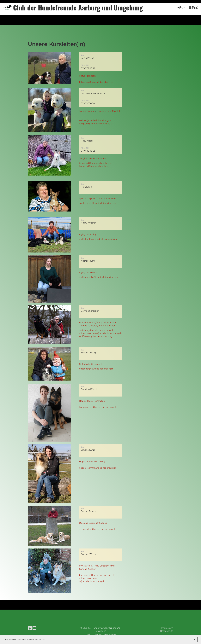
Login (181, 7)
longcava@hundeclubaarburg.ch (96, 124)
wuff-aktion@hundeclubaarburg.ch (97, 336)
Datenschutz (167, 631)
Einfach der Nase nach (91, 364)
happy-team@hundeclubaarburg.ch (98, 407)
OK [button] (194, 640)
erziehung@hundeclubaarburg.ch (96, 330)
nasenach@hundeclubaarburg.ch (96, 369)
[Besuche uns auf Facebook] (30, 628)
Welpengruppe (87, 111)
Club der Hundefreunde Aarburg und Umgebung (78, 7)
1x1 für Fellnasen (87, 76)
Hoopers (102, 158)
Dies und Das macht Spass (93, 523)
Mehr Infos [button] (40, 640)
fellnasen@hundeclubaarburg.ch (96, 82)
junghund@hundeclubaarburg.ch (96, 163)
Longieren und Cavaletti (109, 111)
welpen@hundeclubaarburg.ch (95, 120)
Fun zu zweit (85, 566)
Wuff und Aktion (107, 326)
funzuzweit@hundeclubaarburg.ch (97, 575)
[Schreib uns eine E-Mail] (34, 628)
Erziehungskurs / (88, 322)
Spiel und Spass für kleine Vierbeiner (98, 198)
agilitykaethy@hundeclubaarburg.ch (98, 239)
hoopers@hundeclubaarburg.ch (96, 166)
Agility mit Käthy (87, 234)
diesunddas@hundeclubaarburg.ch (97, 529)
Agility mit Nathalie (89, 272)
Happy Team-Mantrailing (92, 401)
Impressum (167, 628)
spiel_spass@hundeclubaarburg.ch (97, 203)
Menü (193, 7)
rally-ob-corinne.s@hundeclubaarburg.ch (100, 333)
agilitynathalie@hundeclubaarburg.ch (98, 277)
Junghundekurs (87, 158)
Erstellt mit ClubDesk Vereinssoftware (100, 634)
